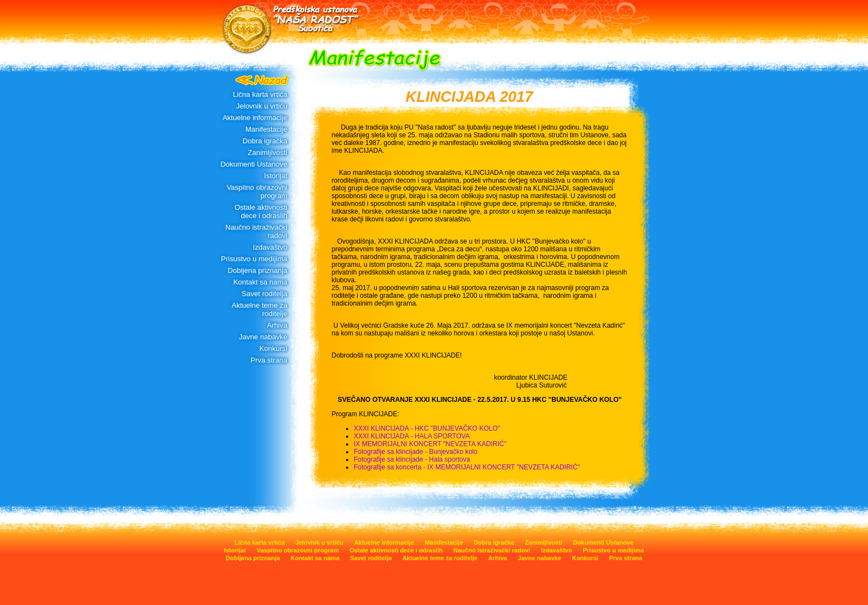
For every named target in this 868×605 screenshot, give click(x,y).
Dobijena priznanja (257, 270)
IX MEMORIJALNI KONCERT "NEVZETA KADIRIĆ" (430, 444)
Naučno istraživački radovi (256, 231)
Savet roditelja (265, 294)
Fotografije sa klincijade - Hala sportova (412, 459)
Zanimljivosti (267, 152)
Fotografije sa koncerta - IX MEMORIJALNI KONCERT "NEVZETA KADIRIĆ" (467, 467)
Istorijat (276, 176)
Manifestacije (266, 129)
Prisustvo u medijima (254, 259)
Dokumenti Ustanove (254, 164)
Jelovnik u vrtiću (262, 106)
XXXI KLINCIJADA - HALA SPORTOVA (412, 436)
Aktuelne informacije (255, 118)
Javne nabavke (263, 337)
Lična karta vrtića (260, 94)
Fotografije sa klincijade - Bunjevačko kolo (415, 452)
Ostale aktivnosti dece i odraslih (261, 211)
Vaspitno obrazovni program (257, 192)
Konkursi (273, 348)
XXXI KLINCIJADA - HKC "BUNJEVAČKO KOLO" (427, 428)
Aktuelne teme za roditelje (260, 309)
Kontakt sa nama (260, 282)
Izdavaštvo (270, 247)
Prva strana (269, 360)
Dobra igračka (265, 141)
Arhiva (277, 325)
